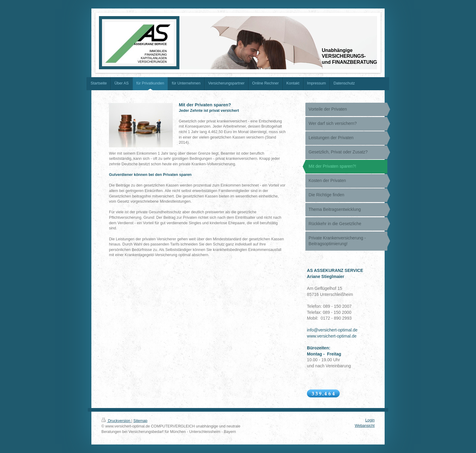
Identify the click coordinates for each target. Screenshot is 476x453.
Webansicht (365, 426)
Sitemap (140, 421)
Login (370, 420)
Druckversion (116, 421)
